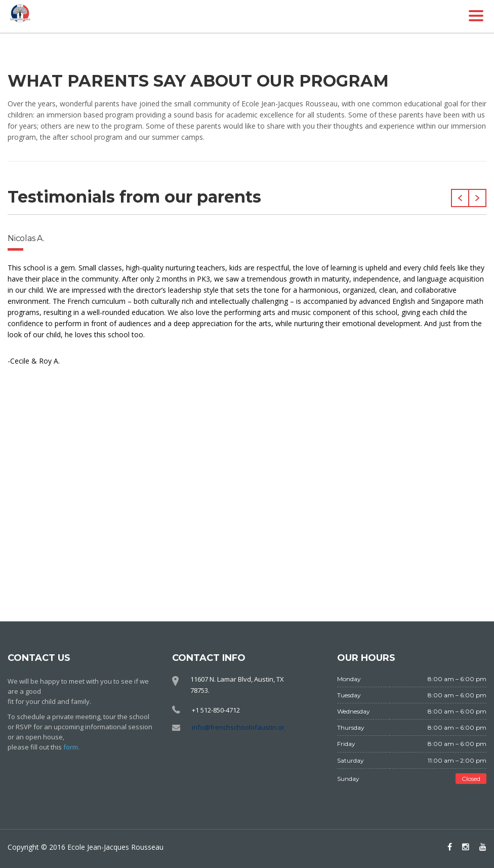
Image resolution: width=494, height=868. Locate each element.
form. (71, 747)
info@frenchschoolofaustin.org (240, 727)
